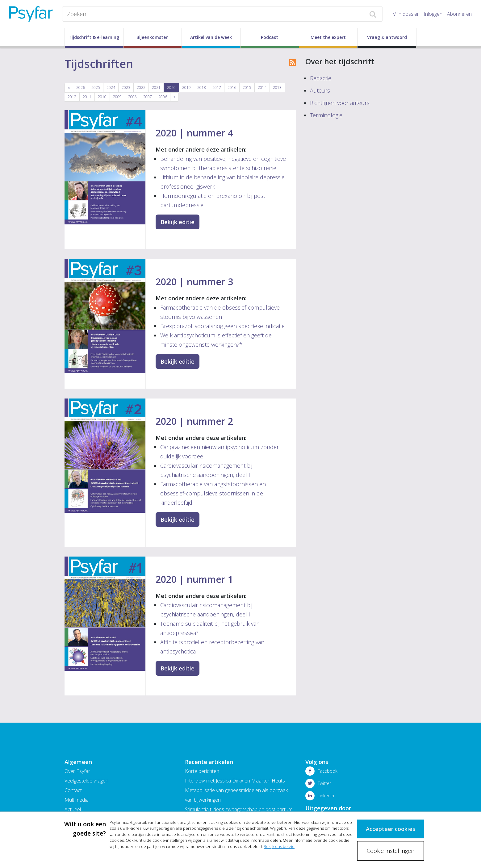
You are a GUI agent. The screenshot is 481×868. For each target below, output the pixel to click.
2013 (277, 88)
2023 (126, 88)
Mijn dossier (406, 14)
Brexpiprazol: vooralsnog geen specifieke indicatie (222, 326)
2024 (111, 88)
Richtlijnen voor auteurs (340, 103)
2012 (72, 97)
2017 (217, 88)
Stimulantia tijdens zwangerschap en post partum (239, 809)
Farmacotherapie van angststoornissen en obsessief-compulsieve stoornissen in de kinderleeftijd (213, 493)
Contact (73, 790)
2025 (96, 88)
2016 (232, 88)
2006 (163, 97)
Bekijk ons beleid (279, 845)
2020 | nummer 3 (194, 282)
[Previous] (69, 88)
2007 (148, 97)
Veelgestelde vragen (86, 781)
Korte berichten (202, 771)
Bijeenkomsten (153, 37)
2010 (102, 97)
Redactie (321, 78)
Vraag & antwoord (387, 37)
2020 (171, 88)
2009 (117, 97)
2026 (81, 88)
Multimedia (77, 800)
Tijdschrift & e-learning (94, 37)
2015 (247, 88)
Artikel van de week (211, 37)
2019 (186, 88)
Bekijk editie (178, 222)
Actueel (73, 809)
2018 (202, 88)
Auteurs (320, 90)
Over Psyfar (77, 771)
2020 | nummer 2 (194, 421)
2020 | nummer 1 (194, 579)
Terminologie (326, 115)
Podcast (270, 37)
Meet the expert (328, 37)
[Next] (174, 97)
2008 (132, 97)
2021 (156, 88)
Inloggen (433, 14)
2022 (141, 88)
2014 (262, 88)
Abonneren (459, 14)
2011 (87, 97)
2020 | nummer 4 (194, 133)
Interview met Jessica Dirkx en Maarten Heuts (235, 781)
